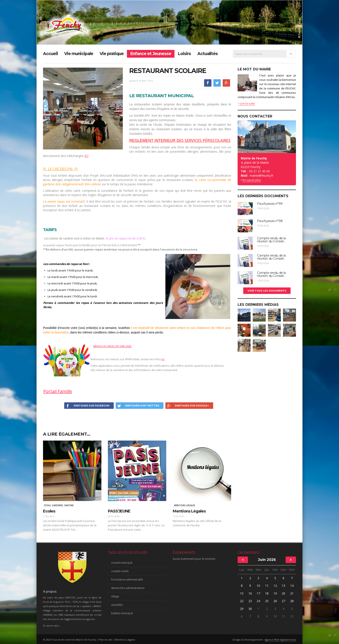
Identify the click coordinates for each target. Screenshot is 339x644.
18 (267, 593)
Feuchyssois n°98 (270, 221)
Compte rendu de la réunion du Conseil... (271, 240)
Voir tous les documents (267, 291)
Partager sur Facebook (87, 406)
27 (283, 601)
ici (163, 359)
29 (242, 609)
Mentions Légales (125, 640)
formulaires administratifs (127, 580)
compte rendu (120, 571)
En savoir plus (252, 180)
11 (267, 586)
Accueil (50, 54)
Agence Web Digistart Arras (280, 640)
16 (250, 593)
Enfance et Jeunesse (151, 54)
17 (258, 593)
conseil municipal (122, 563)
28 (292, 601)
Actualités (208, 54)
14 (292, 586)
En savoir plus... (52, 626)
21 (292, 593)
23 (250, 601)
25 (267, 601)
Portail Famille (58, 391)
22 (242, 601)
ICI (86, 156)
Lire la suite (247, 103)
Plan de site (106, 640)
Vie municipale (79, 54)
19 (275, 593)
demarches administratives (128, 588)
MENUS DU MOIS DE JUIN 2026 (112, 346)
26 (275, 601)
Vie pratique (112, 54)
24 (258, 601)
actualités (117, 605)
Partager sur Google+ (187, 406)
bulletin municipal (122, 613)
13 (283, 586)
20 (283, 593)
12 (275, 586)
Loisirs (184, 54)
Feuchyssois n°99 (270, 204)
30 (250, 609)
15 (242, 593)
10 (258, 586)
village (115, 596)
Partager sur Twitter (137, 406)
